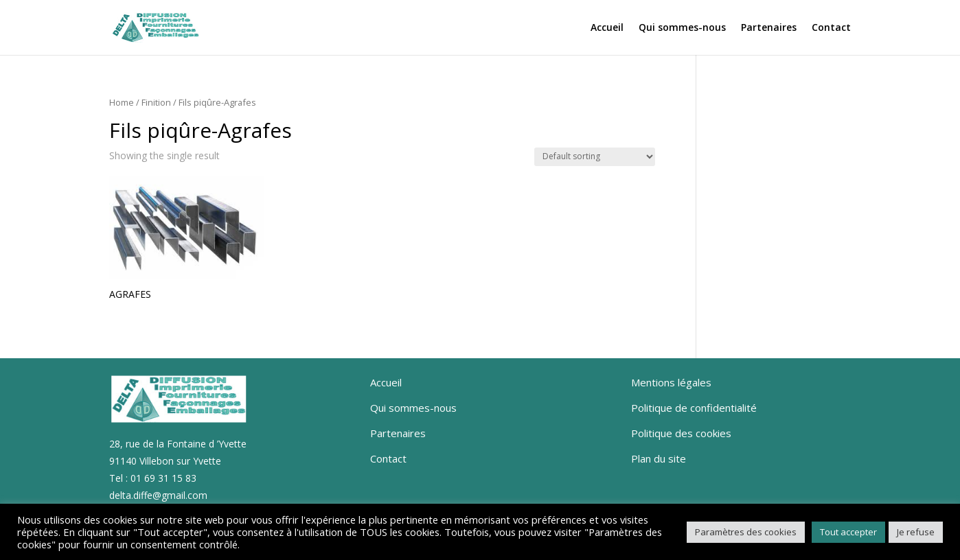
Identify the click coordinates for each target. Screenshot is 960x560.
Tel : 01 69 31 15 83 (153, 478)
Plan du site (659, 458)
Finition (156, 102)
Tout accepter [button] (848, 532)
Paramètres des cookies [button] (746, 532)
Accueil (607, 28)
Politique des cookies (681, 433)
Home (122, 102)
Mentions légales (671, 382)
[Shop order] (595, 157)
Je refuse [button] (916, 532)
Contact (831, 28)
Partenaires (769, 28)
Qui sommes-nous (682, 28)
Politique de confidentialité (694, 408)
